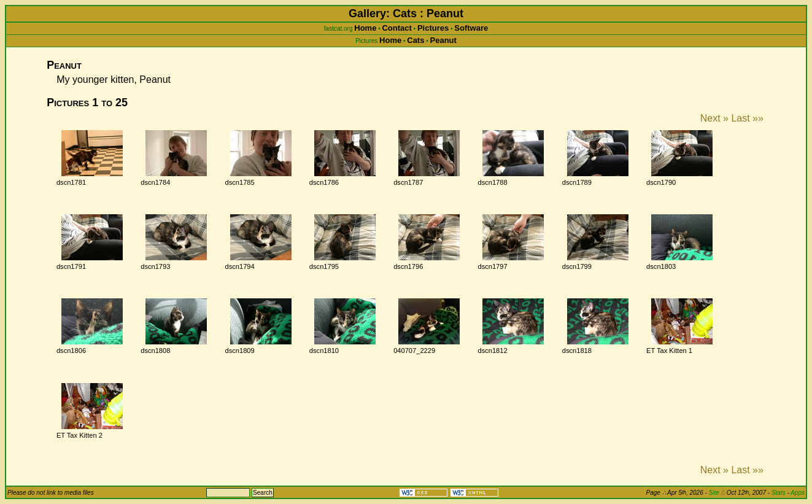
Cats (416, 40)
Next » (714, 118)
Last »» (747, 118)
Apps (798, 493)
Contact (396, 28)
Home (365, 28)
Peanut (443, 40)
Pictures (433, 28)
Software (471, 28)
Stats (779, 493)
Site (717, 493)
